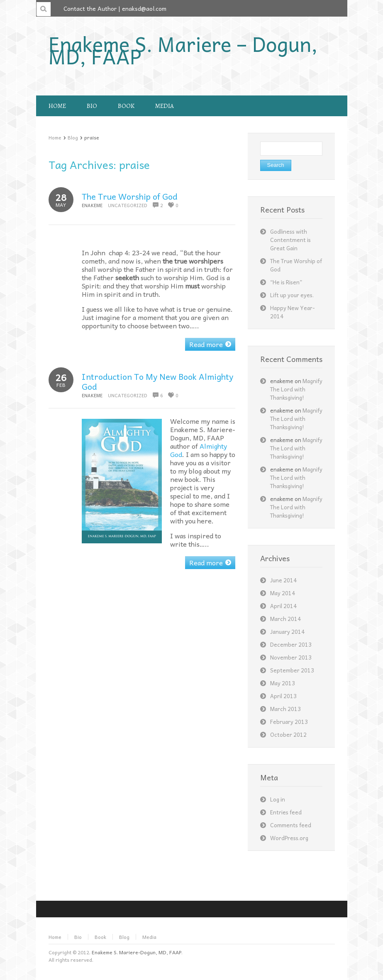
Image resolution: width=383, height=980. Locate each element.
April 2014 (283, 606)
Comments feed (291, 825)
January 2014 (287, 632)
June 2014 (283, 580)
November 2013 (291, 657)
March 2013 (285, 709)
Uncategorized (128, 205)
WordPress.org (289, 838)
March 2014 (285, 619)
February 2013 (289, 722)
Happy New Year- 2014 (293, 312)
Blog (73, 137)
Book (100, 937)
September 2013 (292, 670)
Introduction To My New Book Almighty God (157, 381)
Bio (78, 937)
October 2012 (288, 734)
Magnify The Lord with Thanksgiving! (296, 389)
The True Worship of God (130, 196)
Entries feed (286, 812)
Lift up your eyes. (292, 295)
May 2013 (283, 683)
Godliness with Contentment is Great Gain (290, 240)
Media (149, 937)
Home (55, 137)
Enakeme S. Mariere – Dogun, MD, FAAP (183, 50)
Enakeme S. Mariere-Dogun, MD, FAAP (137, 952)
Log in (278, 799)
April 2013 (283, 696)
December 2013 (291, 644)
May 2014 (283, 593)
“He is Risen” (286, 282)
